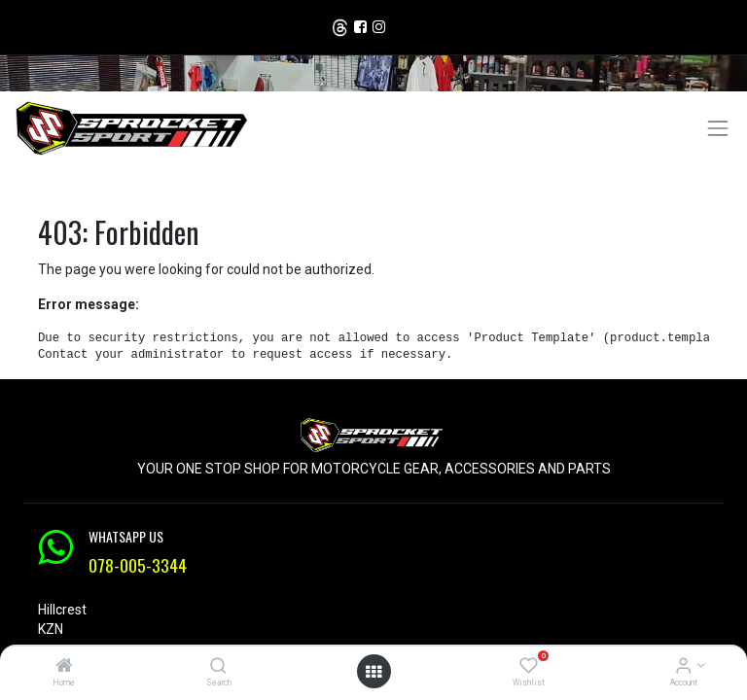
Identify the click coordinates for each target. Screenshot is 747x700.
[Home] (64, 667)
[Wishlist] (529, 667)
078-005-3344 (138, 565)
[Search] (218, 667)
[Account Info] (683, 667)
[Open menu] (373, 672)
